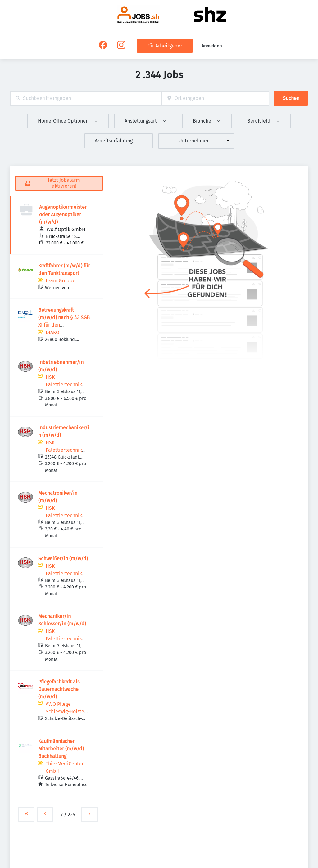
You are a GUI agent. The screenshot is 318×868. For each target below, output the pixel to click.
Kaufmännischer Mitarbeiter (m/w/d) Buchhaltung (61, 749)
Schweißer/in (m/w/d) (63, 559)
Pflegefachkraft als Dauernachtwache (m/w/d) (59, 689)
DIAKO (52, 332)
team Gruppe (61, 281)
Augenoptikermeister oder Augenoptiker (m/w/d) (63, 215)
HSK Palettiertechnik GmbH (64, 385)
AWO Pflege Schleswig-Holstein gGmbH (67, 711)
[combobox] (86, 98)
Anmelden (212, 46)
